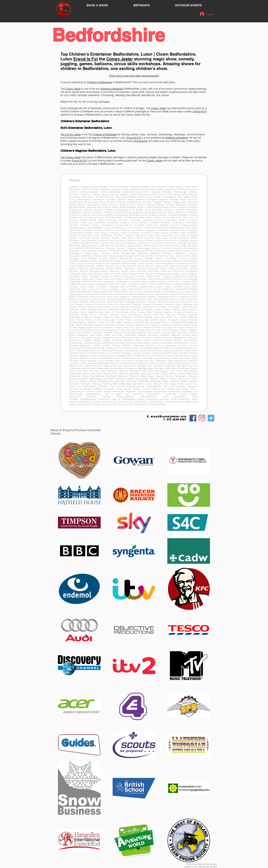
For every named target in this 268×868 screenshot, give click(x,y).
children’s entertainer (176, 138)
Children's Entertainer (90, 54)
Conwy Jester (120, 59)
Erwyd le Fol (86, 59)
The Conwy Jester (71, 134)
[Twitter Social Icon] (211, 418)
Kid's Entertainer (72, 128)
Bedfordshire (108, 35)
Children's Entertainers (100, 82)
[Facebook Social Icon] (193, 418)
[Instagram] (202, 418)
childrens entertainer (111, 89)
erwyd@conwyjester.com (169, 416)
